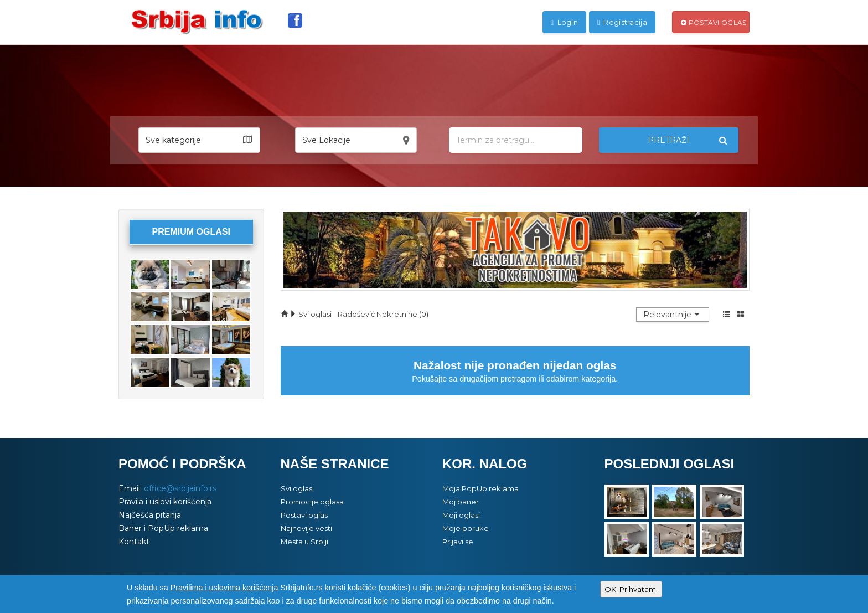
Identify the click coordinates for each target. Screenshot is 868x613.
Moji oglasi (461, 515)
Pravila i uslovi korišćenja (165, 502)
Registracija (622, 22)
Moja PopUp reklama (480, 488)
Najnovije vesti (306, 528)
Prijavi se (458, 542)
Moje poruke (466, 528)
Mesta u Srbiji (304, 542)
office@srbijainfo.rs (180, 488)
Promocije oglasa (312, 502)
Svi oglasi (297, 488)
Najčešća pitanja (150, 515)
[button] (199, 140)
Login (564, 22)
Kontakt (134, 542)
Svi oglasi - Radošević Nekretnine (358, 314)
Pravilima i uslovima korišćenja (224, 588)
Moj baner (461, 502)
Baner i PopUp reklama (163, 528)
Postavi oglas (714, 22)
